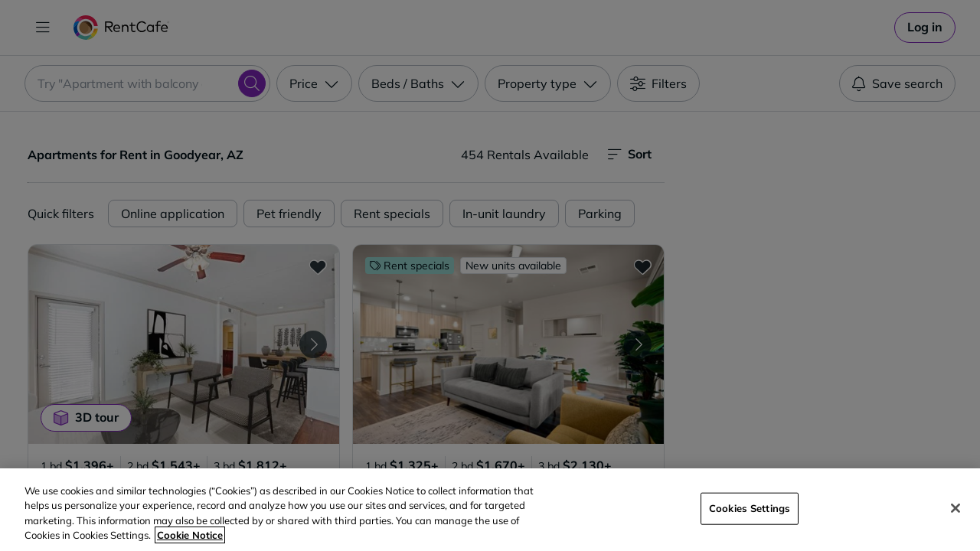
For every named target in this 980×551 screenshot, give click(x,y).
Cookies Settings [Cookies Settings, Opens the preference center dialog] (750, 508)
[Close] (955, 508)
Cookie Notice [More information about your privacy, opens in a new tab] (190, 535)
